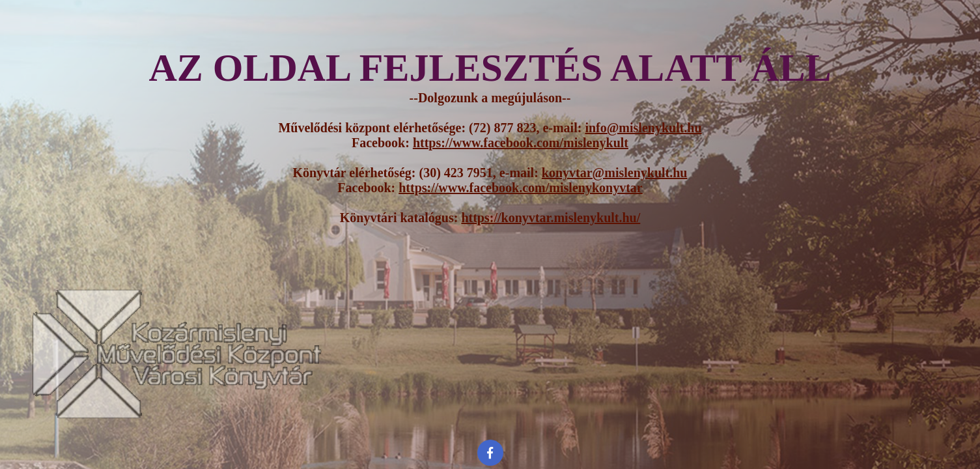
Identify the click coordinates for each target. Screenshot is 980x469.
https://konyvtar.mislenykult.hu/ (551, 218)
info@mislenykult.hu (643, 128)
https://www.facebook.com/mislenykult (521, 143)
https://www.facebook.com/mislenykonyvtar (520, 188)
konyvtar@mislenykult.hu (615, 173)
